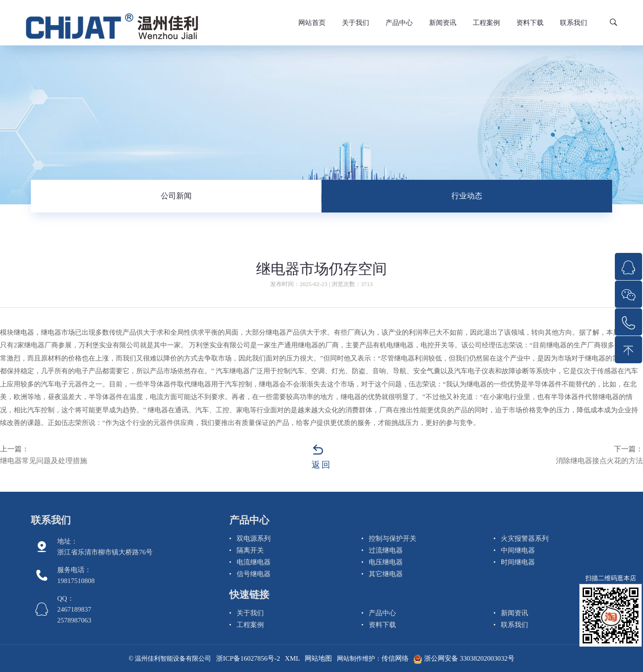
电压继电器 (386, 562)
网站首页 (312, 23)
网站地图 (318, 658)
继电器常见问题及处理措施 (44, 461)
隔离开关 (250, 550)
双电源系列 (254, 539)
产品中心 (399, 23)
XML (292, 658)
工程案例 (486, 23)
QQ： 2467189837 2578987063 (74, 609)
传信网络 (395, 658)
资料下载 (530, 23)
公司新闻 (176, 196)
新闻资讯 (443, 23)
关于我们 (356, 23)
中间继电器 (518, 550)
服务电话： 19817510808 (76, 575)
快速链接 (249, 595)
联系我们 (574, 23)
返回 (321, 464)
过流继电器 (386, 550)
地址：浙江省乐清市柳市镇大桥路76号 (105, 547)
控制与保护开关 (393, 539)
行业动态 (467, 196)
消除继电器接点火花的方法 (599, 461)
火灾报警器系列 (525, 539)
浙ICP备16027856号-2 (248, 658)
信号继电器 (254, 574)
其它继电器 (386, 574)
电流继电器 (254, 562)
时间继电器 (518, 562)
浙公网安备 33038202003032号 (464, 658)
